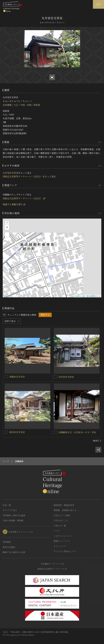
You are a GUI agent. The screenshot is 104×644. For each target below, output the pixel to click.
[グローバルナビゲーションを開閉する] (98, 4)
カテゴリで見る (10, 510)
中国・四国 (26, 105)
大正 (16, 105)
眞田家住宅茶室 (17, 432)
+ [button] (7, 223)
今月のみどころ (61, 520)
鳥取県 (37, 105)
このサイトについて (63, 536)
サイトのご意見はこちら (65, 551)
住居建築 (7, 105)
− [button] (7, 228)
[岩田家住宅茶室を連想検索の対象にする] (55, 377)
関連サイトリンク (62, 541)
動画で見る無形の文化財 (14, 552)
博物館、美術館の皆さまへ (66, 510)
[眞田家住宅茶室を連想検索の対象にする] (6, 432)
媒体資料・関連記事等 (64, 505)
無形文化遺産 (9, 547)
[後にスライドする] (97, 441)
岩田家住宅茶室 (66, 377)
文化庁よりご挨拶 (62, 515)
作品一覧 (7, 505)
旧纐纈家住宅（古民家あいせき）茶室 (77, 432)
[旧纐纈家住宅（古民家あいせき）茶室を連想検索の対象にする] (55, 432)
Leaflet (77, 296)
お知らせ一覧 (60, 526)
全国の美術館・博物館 (13, 520)
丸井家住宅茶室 (10, 173)
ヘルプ (57, 531)
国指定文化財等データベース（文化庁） (23, 176)
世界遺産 (7, 542)
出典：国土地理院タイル (91, 296)
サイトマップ (60, 546)
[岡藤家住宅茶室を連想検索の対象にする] (6, 377)
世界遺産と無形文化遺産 (14, 515)
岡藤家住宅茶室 (17, 377)
